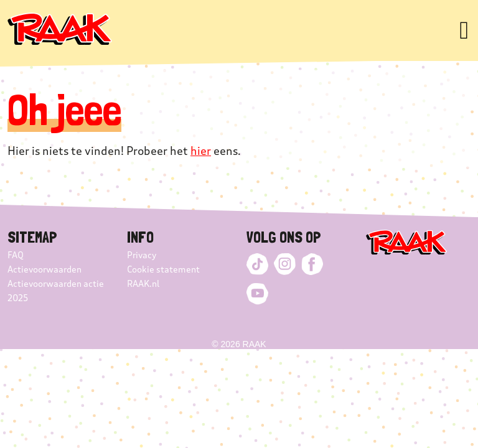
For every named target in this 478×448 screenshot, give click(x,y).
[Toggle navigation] (464, 30)
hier (201, 151)
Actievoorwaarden (45, 270)
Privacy (142, 255)
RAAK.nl (143, 284)
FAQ (16, 255)
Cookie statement (163, 270)
